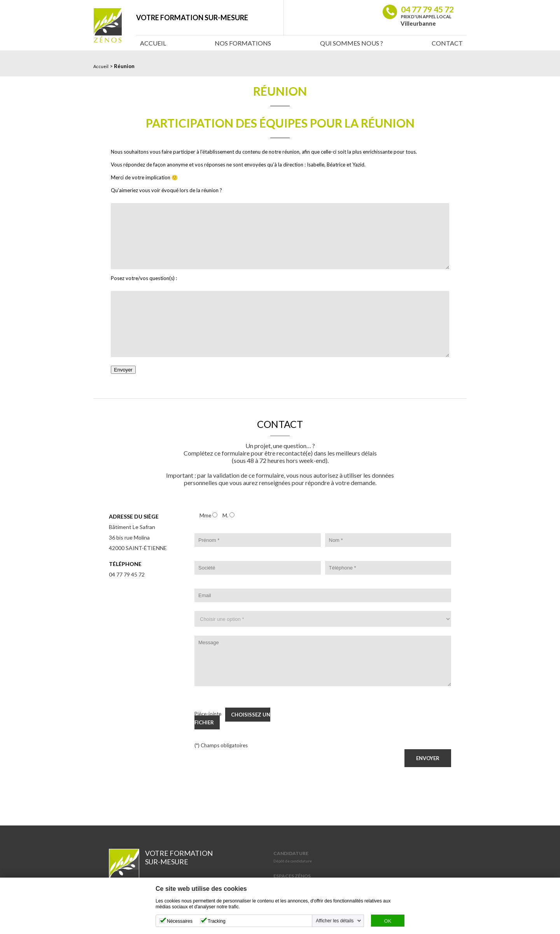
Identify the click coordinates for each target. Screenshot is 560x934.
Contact (447, 43)
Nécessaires (180, 921)
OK (388, 921)
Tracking (217, 921)
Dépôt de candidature (293, 861)
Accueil (153, 43)
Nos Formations (243, 43)
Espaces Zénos (292, 876)
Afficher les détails (335, 921)
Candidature (291, 853)
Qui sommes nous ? (352, 43)
